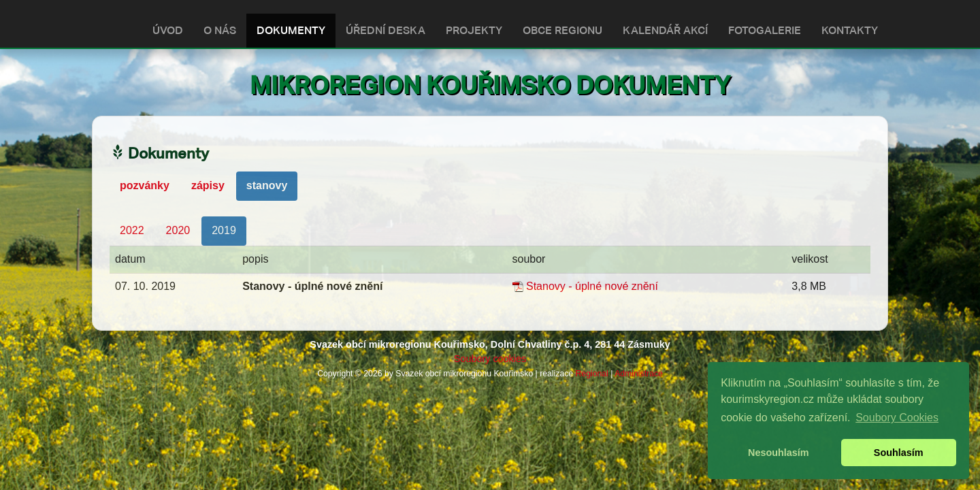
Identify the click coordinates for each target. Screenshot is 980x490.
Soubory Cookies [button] (897, 418)
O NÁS (220, 31)
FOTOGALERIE (765, 31)
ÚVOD (168, 31)
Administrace (639, 374)
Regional (592, 374)
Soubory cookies (490, 359)
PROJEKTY (474, 31)
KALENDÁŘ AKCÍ (665, 31)
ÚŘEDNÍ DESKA (386, 31)
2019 (224, 230)
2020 (178, 230)
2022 (132, 230)
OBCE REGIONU (562, 31)
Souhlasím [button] (899, 453)
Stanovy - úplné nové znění (592, 286)
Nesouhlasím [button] (779, 453)
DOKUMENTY (291, 31)
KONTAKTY (850, 31)
